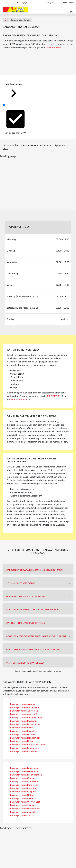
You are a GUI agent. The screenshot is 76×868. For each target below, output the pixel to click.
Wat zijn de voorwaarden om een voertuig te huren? (35, 570)
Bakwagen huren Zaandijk (23, 812)
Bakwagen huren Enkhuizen (24, 731)
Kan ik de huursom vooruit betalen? (26, 663)
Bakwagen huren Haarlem (23, 734)
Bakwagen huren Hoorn (22, 741)
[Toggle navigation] (71, 11)
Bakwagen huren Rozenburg (24, 788)
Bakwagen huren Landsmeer (24, 768)
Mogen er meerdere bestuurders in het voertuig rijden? (36, 636)
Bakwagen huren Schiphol (23, 792)
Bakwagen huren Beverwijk (24, 721)
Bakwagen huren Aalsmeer (23, 704)
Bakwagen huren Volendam (24, 798)
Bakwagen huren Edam (21, 728)
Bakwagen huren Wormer (23, 805)
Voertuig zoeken (14, 92)
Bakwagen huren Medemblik (24, 771)
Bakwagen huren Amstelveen (24, 707)
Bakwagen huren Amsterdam (24, 711)
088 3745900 (54, 47)
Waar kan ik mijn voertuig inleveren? (26, 596)
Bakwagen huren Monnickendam (26, 775)
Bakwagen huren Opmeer (23, 778)
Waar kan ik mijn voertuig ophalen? (25, 623)
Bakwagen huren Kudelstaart (24, 751)
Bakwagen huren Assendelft (24, 714)
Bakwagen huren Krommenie (24, 748)
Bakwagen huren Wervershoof (25, 802)
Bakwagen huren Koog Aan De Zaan (28, 744)
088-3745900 (68, 3)
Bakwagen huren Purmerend (24, 785)
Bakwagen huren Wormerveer (25, 808)
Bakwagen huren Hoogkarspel (25, 738)
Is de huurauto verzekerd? (20, 583)
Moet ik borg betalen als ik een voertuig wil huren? (34, 610)
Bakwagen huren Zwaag (22, 815)
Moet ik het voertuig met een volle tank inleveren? (34, 649)
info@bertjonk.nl (53, 3)
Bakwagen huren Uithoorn (23, 795)
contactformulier (19, 399)
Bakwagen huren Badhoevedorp (26, 717)
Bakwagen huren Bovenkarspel (25, 724)
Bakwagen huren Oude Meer (24, 781)
